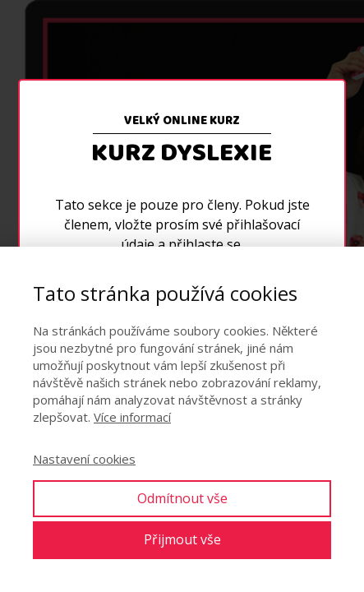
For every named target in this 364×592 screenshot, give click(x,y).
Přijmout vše (182, 539)
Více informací (132, 417)
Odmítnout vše (182, 498)
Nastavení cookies (84, 459)
